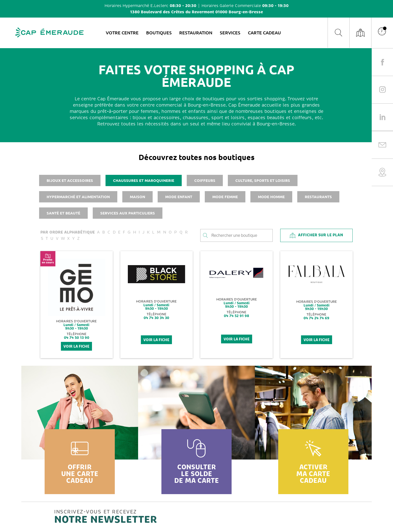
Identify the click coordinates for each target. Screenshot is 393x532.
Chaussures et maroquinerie (144, 180)
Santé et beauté (63, 213)
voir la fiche (76, 346)
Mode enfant (179, 197)
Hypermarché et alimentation (78, 197)
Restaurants (318, 197)
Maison (137, 197)
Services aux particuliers (128, 213)
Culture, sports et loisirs (263, 180)
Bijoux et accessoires (70, 180)
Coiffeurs (205, 180)
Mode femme (225, 197)
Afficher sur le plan (316, 235)
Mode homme (271, 197)
